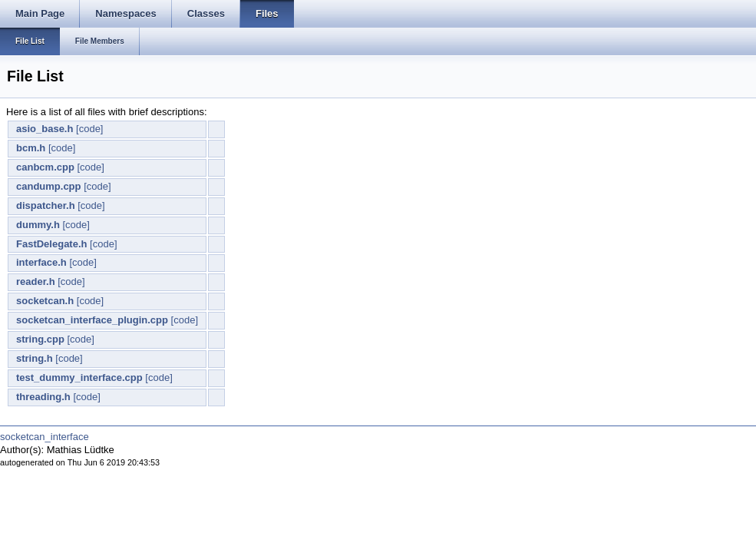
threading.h (43, 397)
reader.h (36, 281)
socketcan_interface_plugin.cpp (92, 320)
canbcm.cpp (45, 167)
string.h (35, 358)
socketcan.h (45, 301)
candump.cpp (49, 186)
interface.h (41, 262)
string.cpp (40, 339)
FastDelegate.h (51, 244)
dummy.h (38, 225)
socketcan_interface (45, 437)
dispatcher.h (46, 205)
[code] (89, 129)
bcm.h (31, 148)
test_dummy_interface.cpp (79, 377)
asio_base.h (45, 129)
